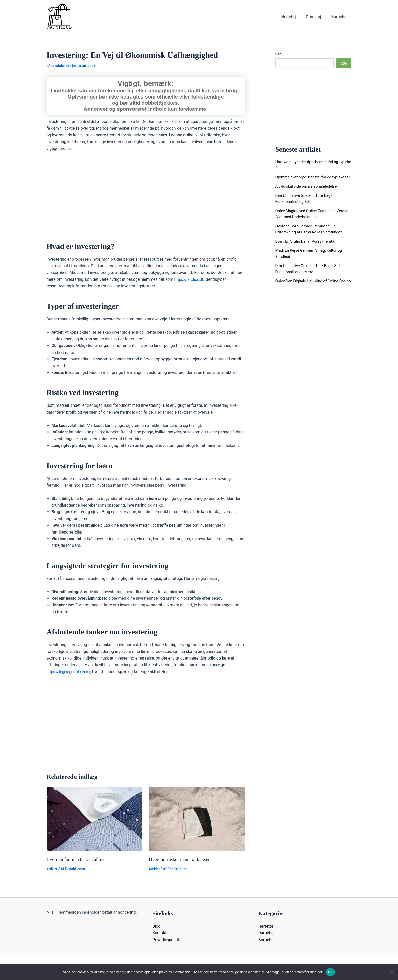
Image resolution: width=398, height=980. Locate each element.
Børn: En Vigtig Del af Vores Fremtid (308, 247)
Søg (278, 54)
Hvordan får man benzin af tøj (77, 859)
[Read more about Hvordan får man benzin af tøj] (94, 819)
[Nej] (392, 972)
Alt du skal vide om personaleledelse (308, 192)
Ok (330, 972)
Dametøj (317, 17)
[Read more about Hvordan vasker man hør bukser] (197, 819)
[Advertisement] (146, 194)
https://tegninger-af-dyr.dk (70, 672)
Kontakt (159, 933)
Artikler (53, 869)
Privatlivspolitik (166, 939)
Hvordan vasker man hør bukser (181, 859)
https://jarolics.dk (190, 279)
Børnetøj (340, 17)
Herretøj (294, 17)
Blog (156, 926)
